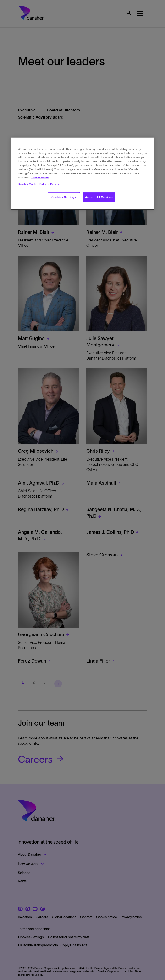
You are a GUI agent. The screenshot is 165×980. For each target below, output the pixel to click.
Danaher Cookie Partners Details (38, 184)
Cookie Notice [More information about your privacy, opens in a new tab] (40, 178)
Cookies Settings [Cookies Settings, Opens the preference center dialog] (64, 197)
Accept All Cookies (99, 197)
